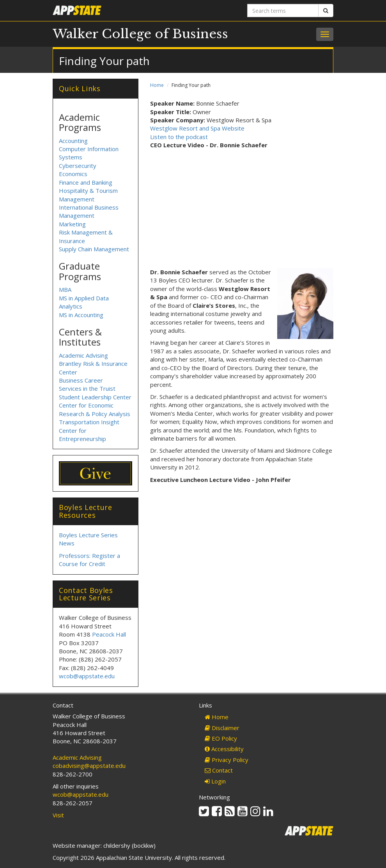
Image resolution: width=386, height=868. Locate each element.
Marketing (72, 224)
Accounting (73, 141)
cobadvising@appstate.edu (89, 766)
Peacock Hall (109, 634)
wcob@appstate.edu (87, 676)
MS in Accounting (81, 315)
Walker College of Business (140, 34)
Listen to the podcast (179, 137)
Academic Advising (83, 355)
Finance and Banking (86, 182)
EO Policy (221, 738)
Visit (58, 815)
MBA (65, 289)
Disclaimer (222, 728)
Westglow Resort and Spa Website (197, 128)
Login (215, 781)
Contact (219, 770)
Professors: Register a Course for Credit (89, 560)
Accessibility (224, 749)
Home (157, 85)
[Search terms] (283, 11)
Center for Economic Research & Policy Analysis (95, 409)
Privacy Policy (227, 760)
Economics (73, 174)
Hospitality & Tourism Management (88, 195)
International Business (89, 207)
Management (77, 215)
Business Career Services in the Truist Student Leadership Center (95, 389)
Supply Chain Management (94, 249)
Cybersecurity (78, 166)
